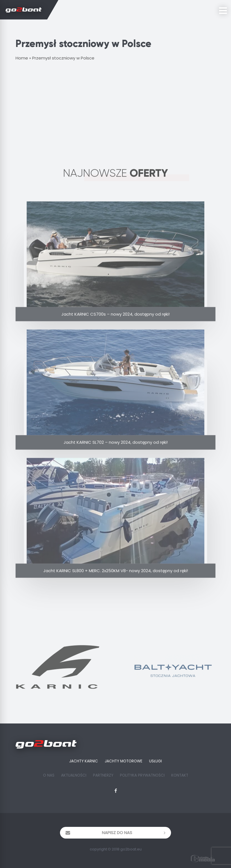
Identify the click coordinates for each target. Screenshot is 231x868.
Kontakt (180, 775)
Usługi (155, 761)
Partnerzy (103, 775)
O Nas (49, 775)
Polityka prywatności (142, 775)
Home (22, 58)
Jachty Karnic (84, 761)
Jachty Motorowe (124, 761)
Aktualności (74, 775)
